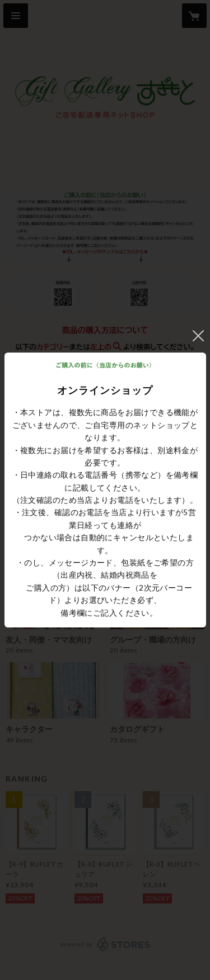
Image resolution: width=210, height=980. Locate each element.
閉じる (198, 336)
